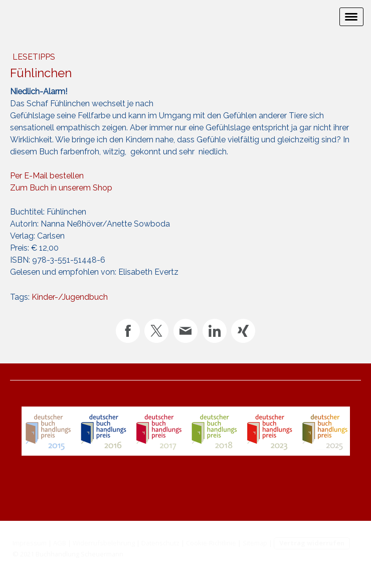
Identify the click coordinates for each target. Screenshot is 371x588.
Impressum (30, 543)
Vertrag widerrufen (312, 543)
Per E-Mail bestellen (47, 176)
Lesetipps (34, 57)
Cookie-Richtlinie (211, 543)
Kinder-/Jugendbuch (70, 297)
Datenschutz (160, 543)
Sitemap (255, 543)
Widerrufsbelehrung (104, 543)
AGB (60, 543)
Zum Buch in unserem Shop (61, 188)
